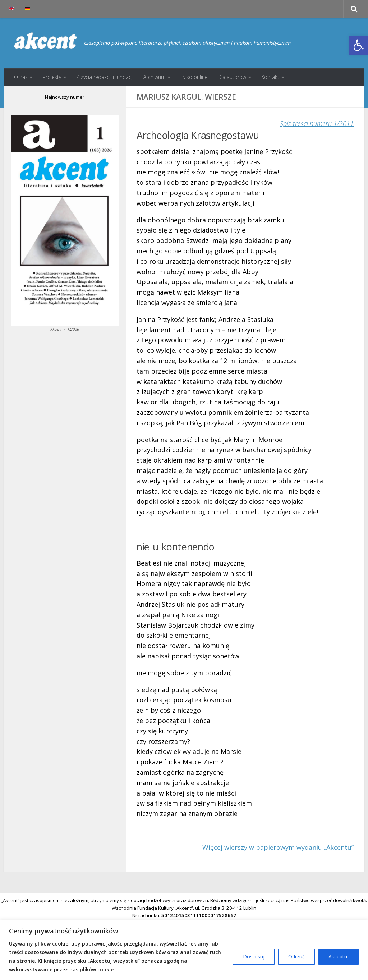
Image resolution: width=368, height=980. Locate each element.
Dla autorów (232, 77)
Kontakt (270, 77)
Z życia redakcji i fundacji (105, 77)
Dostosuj (254, 956)
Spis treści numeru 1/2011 (317, 123)
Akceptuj (339, 956)
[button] (359, 45)
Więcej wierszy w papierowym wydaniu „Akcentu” (277, 847)
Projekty (52, 77)
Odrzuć (296, 956)
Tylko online (194, 77)
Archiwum (155, 77)
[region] (184, 950)
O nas (21, 77)
